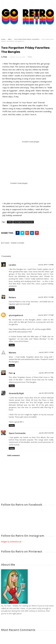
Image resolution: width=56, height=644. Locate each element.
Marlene (12, 353)
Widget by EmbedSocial (12, 542)
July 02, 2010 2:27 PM (46, 373)
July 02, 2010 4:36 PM (46, 433)
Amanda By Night (16, 393)
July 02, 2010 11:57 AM (46, 315)
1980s (10, 39)
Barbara (12, 297)
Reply (12, 290)
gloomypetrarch (16, 315)
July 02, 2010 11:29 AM (46, 265)
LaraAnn (12, 265)
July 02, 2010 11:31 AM (46, 297)
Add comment (14, 455)
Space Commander (17, 433)
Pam (11, 373)
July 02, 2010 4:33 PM (46, 393)
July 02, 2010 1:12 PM (46, 352)
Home (3, 39)
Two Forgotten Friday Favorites (27, 39)
